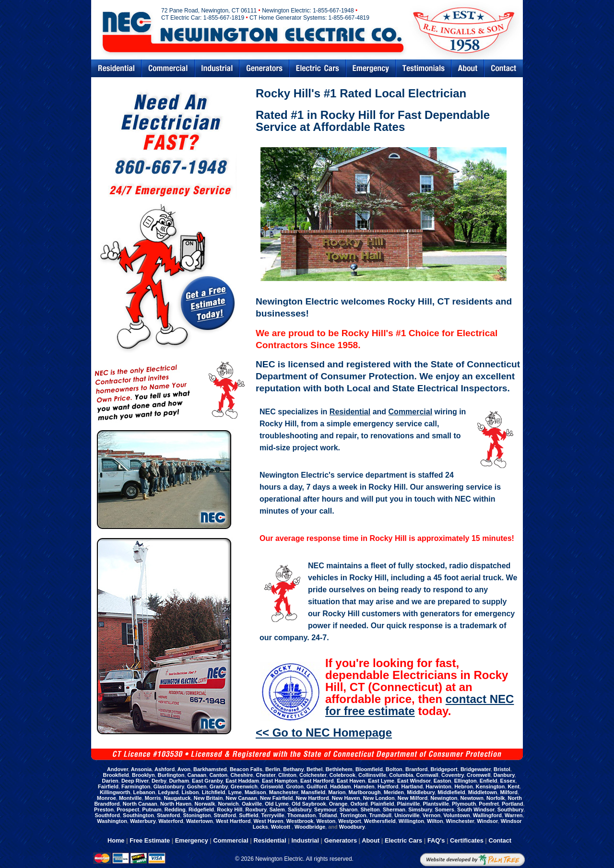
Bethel (315, 769)
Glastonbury (169, 786)
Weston (326, 821)
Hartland (412, 786)
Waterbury (143, 821)
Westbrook (300, 821)
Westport (349, 821)
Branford (416, 769)
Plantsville (436, 804)
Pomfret (489, 804)
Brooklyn (143, 775)
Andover (118, 769)
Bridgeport (444, 769)
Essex (508, 781)
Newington (444, 798)
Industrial (217, 68)
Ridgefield (201, 809)
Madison (255, 792)
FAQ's (436, 840)
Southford (107, 815)
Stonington (197, 815)
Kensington (490, 786)
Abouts (468, 68)
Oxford (359, 804)
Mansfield (313, 792)
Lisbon (190, 792)
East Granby (207, 781)
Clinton (287, 775)
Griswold (272, 786)
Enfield (489, 781)
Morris (153, 798)
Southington (138, 815)
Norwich (228, 804)
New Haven (346, 798)
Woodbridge (310, 827)
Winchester (460, 821)
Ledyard (169, 792)
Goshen (197, 786)
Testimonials (424, 68)
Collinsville (372, 775)
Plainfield (383, 804)
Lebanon (144, 792)
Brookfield (116, 775)
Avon (184, 769)
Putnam (152, 809)
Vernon (431, 815)
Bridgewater (476, 769)
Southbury (510, 809)
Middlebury (421, 792)
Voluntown (456, 815)
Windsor (487, 821)
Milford (509, 792)
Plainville (409, 804)
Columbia (401, 775)
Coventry (453, 775)
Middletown (483, 792)
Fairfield (108, 786)
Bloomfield (369, 769)
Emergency (371, 68)
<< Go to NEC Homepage (324, 733)
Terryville (273, 815)
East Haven (351, 781)
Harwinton (438, 786)
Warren (514, 815)
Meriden (394, 792)
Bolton (394, 769)
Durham (179, 781)
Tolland (328, 815)
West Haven (269, 821)
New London (379, 798)
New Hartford (313, 798)
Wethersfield (380, 821)
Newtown (472, 798)
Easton (443, 781)
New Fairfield (276, 798)
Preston (104, 809)
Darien (110, 781)
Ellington (466, 781)
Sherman (394, 809)
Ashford (165, 769)
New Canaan (241, 798)
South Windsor (476, 809)
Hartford (388, 786)
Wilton (435, 821)
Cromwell (479, 775)
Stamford (168, 815)
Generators (264, 68)
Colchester (313, 775)
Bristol (502, 769)
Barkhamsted (210, 769)
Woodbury (352, 827)
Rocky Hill (230, 809)
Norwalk (205, 804)
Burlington (171, 775)
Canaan (197, 775)
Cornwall (427, 775)
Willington (411, 821)
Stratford (225, 815)
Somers (445, 809)
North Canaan (140, 804)
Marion (337, 792)
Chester (266, 775)
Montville (130, 798)
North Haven (176, 804)
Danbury (504, 775)
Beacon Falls (246, 769)
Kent (513, 786)
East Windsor (414, 781)
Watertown (200, 821)
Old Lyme (277, 804)
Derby (159, 781)
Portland (513, 804)
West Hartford (233, 821)
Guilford (317, 786)
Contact (504, 68)
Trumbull (380, 815)
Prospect (128, 809)
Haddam (340, 786)
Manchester (284, 792)
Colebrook (342, 775)
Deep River (135, 781)
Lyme (235, 792)
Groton (295, 786)
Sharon (348, 809)
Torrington (353, 815)
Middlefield (451, 792)
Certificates (467, 840)
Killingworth (115, 792)
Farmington (136, 786)
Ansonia (141, 769)
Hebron (464, 786)
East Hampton (280, 781)
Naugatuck (177, 798)
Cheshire (242, 775)
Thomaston (301, 815)
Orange (338, 804)
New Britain (208, 798)
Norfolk (496, 798)
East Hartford (317, 781)
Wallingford (487, 815)
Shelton (370, 809)
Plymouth (464, 804)
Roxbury (256, 809)
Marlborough (365, 792)
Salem (277, 809)
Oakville (252, 804)
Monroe (106, 798)
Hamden (364, 786)
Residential (116, 68)
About (371, 840)
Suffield (248, 815)
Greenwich (244, 786)
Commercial (168, 68)
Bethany (293, 769)
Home (116, 840)
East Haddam (242, 781)
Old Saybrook (309, 804)
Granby (219, 786)
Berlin (273, 769)
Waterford (171, 821)
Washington (112, 821)
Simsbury (420, 809)
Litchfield (214, 792)
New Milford (413, 798)
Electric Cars (318, 68)
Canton (218, 775)
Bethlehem (339, 769)
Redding (175, 809)
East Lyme (381, 781)
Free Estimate (150, 840)
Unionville (407, 815)
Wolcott (281, 827)
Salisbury (300, 809)
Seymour (325, 809)
